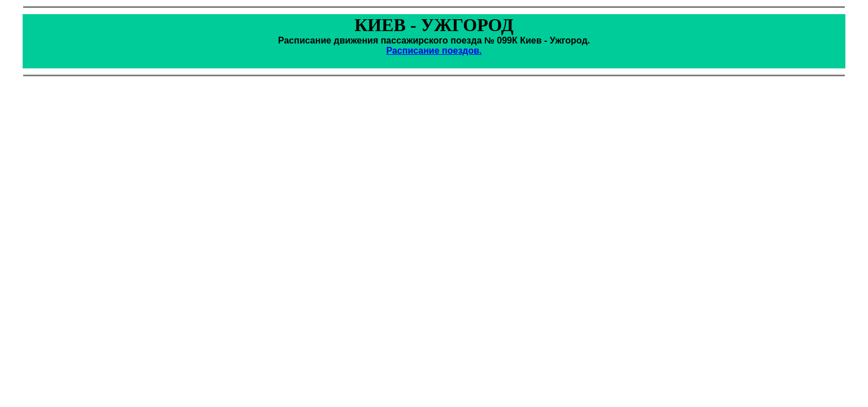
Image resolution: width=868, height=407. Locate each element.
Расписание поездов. (434, 51)
